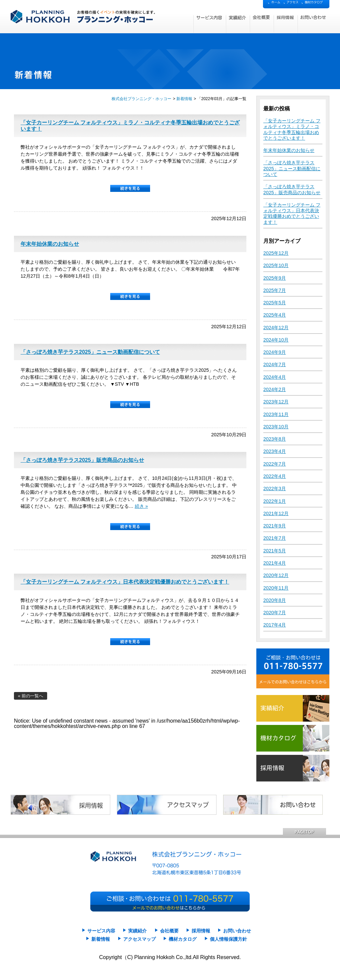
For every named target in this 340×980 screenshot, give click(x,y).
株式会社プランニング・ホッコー (141, 99)
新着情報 (184, 99)
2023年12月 (276, 402)
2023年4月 (275, 451)
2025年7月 (275, 290)
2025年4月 (275, 315)
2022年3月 (275, 489)
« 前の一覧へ (31, 696)
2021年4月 (275, 563)
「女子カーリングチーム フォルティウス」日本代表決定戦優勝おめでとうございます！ (125, 582)
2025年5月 (275, 303)
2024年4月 (275, 377)
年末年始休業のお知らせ (50, 244)
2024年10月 (276, 340)
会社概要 (169, 931)
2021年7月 (275, 538)
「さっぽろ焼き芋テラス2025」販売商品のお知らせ (82, 460)
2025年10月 (276, 265)
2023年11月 (276, 414)
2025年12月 (276, 253)
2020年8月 (275, 600)
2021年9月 (275, 526)
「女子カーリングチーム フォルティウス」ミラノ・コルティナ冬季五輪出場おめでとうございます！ (292, 129)
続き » (141, 506)
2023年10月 (276, 427)
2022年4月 (275, 476)
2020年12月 (276, 575)
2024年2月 (275, 389)
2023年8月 (275, 439)
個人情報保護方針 (228, 939)
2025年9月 (275, 278)
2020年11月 (276, 588)
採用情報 (201, 931)
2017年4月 (275, 625)
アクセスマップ (139, 939)
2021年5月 (275, 551)
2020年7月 (275, 613)
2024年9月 (275, 352)
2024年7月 (275, 364)
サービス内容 (101, 931)
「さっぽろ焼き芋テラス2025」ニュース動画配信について (90, 352)
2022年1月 (275, 501)
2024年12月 (276, 328)
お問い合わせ (237, 931)
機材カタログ (183, 939)
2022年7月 (275, 464)
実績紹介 (137, 931)
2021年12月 (276, 513)
